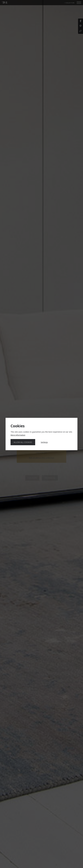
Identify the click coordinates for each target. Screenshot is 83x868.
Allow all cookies (23, 442)
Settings (44, 442)
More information (18, 435)
